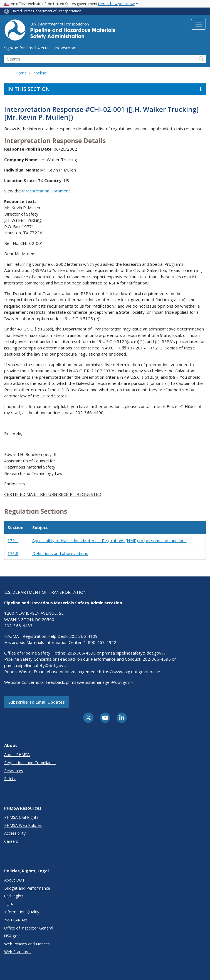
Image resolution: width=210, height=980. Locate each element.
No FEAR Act (16, 920)
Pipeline (39, 73)
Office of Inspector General (29, 928)
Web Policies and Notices (27, 944)
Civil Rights (14, 896)
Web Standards (18, 952)
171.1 (13, 540)
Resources (14, 771)
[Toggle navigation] (198, 24)
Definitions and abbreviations (60, 553)
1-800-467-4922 (100, 642)
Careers (11, 841)
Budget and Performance (27, 888)
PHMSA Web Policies (23, 825)
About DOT (14, 880)
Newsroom (66, 48)
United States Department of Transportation (46, 11)
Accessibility (15, 833)
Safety (10, 779)
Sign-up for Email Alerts (26, 48)
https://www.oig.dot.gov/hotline (130, 672)
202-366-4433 (18, 626)
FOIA (9, 904)
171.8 (13, 553)
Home (21, 73)
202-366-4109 (83, 636)
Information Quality (22, 912)
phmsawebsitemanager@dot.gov (100, 682)
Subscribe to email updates (37, 702)
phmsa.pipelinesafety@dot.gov (134, 653)
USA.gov (12, 936)
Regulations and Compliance (30, 763)
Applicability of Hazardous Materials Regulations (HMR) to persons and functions (109, 540)
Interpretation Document (46, 191)
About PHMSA (17, 755)
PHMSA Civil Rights (21, 817)
